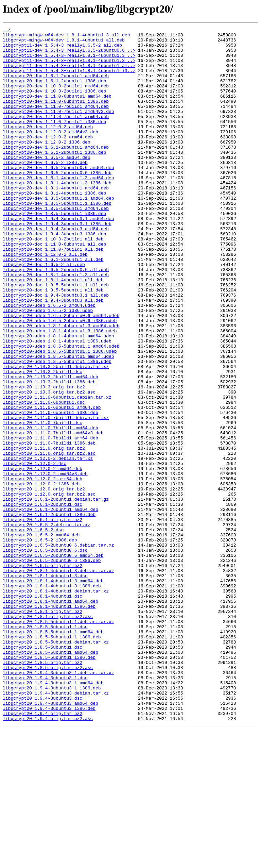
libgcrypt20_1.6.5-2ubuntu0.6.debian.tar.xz (58, 649)
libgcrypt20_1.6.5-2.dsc (33, 631)
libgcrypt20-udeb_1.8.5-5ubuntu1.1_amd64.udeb (61, 410)
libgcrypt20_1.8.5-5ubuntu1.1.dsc (45, 747)
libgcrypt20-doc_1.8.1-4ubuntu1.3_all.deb (56, 324)
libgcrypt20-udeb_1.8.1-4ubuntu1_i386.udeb (57, 404)
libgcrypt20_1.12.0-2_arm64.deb (42, 569)
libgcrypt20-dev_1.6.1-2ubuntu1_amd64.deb (56, 171)
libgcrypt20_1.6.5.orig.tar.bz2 (42, 673)
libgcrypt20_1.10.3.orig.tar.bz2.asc (49, 465)
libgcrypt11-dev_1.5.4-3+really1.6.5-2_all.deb (62, 49)
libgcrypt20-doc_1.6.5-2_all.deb (44, 312)
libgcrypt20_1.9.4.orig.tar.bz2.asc (48, 857)
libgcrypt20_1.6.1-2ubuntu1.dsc (42, 600)
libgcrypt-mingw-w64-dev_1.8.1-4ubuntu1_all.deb (64, 43)
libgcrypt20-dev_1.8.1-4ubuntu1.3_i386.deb (57, 214)
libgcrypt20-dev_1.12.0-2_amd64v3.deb (50, 153)
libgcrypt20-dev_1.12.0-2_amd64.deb (48, 147)
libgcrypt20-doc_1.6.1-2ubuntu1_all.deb (53, 306)
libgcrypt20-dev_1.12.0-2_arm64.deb (48, 159)
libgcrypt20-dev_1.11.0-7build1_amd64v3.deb (58, 129)
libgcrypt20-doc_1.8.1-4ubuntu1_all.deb (53, 331)
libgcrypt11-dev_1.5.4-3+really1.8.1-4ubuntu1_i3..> (69, 80)
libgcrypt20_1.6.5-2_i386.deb (40, 643)
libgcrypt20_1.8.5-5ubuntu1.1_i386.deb (52, 759)
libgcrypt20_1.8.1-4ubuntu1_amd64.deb (50, 716)
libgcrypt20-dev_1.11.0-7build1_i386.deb (54, 141)
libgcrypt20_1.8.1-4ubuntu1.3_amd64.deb (53, 692)
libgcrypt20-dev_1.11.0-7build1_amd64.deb (56, 122)
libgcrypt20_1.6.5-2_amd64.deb (41, 637)
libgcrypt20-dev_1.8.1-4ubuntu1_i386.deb (54, 227)
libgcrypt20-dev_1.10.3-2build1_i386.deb (54, 104)
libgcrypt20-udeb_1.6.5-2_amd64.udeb (49, 361)
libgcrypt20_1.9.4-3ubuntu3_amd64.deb (50, 839)
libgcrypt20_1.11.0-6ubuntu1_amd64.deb (52, 484)
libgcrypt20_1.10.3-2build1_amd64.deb (50, 447)
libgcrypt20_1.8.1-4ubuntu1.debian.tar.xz (56, 704)
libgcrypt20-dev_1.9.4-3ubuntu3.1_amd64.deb (58, 257)
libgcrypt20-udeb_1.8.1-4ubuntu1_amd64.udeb (58, 398)
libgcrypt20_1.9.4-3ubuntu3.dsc (42, 833)
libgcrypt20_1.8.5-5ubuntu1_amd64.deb (50, 778)
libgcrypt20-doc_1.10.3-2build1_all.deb (53, 282)
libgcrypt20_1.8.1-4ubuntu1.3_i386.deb (52, 698)
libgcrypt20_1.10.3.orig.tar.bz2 (44, 459)
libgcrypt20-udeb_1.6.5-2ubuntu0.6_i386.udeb (60, 380)
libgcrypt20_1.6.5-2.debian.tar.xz (46, 624)
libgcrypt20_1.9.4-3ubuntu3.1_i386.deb (52, 820)
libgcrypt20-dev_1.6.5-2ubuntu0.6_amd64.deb (58, 196)
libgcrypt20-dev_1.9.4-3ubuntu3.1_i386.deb (57, 263)
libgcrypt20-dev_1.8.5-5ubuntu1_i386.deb (54, 251)
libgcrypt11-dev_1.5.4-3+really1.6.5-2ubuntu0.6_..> (69, 55)
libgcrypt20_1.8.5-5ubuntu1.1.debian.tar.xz (58, 741)
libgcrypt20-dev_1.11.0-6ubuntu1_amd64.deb (57, 110)
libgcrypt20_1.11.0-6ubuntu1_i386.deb (50, 490)
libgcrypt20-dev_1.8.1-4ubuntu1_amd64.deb (56, 220)
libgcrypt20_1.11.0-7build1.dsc (42, 502)
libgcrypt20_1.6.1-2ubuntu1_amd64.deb (50, 606)
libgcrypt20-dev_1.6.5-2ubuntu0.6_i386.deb (57, 202)
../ (7, 31)
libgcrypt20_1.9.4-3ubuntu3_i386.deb (49, 845)
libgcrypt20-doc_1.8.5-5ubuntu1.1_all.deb (56, 337)
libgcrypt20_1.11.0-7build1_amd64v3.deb (53, 514)
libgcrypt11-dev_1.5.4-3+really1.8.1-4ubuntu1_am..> (69, 73)
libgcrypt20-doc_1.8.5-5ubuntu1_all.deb (53, 343)
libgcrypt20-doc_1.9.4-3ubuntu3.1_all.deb (56, 349)
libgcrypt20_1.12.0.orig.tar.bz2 (44, 582)
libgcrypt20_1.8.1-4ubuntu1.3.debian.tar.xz (58, 680)
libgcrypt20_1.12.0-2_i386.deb (41, 575)
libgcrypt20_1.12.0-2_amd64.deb (42, 557)
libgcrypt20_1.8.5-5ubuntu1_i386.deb (49, 784)
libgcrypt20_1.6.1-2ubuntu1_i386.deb (49, 612)
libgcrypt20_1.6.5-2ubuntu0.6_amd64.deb (53, 661)
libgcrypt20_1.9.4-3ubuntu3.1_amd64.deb (53, 814)
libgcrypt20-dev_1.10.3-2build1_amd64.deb (56, 98)
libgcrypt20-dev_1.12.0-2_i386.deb (46, 165)
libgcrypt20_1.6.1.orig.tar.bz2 (42, 618)
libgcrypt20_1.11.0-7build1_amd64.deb (50, 508)
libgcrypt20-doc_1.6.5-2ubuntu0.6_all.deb (56, 318)
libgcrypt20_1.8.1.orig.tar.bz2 (42, 729)
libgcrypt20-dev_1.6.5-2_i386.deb (45, 190)
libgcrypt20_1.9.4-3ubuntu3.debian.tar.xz (56, 827)
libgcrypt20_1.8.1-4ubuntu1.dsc (42, 710)
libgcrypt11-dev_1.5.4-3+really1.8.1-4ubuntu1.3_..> (69, 61)
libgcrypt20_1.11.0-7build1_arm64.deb (50, 520)
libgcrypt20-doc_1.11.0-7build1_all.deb (53, 294)
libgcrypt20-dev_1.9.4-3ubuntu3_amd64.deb (56, 269)
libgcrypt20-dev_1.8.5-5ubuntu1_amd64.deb (56, 245)
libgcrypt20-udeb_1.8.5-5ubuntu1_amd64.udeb (58, 422)
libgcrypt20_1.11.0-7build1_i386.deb (49, 527)
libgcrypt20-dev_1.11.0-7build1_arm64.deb (56, 135)
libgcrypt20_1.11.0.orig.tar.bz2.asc (49, 539)
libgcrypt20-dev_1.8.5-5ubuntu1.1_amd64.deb (58, 233)
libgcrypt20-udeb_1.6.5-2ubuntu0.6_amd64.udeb (61, 373)
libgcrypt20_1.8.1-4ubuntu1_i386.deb (49, 722)
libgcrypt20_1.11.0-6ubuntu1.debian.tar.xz (57, 471)
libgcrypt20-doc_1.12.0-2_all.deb (45, 300)
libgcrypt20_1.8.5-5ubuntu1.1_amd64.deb (53, 753)
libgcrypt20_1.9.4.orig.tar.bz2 (42, 851)
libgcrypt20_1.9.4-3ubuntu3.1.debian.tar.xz (58, 802)
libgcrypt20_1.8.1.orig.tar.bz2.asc (48, 735)
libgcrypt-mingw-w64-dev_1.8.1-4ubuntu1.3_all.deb (66, 37)
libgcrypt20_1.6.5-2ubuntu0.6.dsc (45, 655)
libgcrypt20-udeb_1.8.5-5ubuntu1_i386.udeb (57, 429)
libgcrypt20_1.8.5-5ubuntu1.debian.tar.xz (56, 765)
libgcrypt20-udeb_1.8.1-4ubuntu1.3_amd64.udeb (61, 386)
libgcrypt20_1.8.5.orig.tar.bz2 (42, 790)
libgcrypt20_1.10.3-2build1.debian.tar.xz (56, 435)
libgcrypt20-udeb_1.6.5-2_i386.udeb (48, 367)
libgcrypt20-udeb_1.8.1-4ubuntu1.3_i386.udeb (60, 392)
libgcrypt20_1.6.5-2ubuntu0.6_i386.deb (52, 667)
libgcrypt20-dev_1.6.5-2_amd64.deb (46, 184)
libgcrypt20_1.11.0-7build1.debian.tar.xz (56, 496)
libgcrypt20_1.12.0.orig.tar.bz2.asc (49, 588)
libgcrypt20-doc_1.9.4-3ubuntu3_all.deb (53, 355)
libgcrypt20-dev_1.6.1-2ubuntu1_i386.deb (54, 178)
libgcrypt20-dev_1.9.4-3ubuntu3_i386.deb (54, 276)
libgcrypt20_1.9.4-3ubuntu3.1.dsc (45, 808)
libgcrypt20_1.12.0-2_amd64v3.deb (45, 563)
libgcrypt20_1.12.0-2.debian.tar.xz (48, 545)
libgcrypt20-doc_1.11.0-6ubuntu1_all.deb (54, 288)
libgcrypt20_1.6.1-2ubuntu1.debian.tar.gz (56, 594)
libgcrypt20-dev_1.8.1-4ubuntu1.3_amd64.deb (58, 208)
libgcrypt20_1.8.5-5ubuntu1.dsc (42, 771)
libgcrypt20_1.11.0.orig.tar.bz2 (44, 533)
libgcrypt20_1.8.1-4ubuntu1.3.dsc (45, 686)
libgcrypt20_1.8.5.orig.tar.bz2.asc (48, 796)
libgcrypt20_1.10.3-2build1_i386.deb (49, 453)
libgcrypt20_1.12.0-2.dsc (34, 551)
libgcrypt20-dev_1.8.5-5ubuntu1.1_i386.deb (57, 239)
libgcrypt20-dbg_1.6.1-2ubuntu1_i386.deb (54, 92)
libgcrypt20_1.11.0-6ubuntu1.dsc (44, 478)
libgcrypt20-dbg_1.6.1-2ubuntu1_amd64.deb (56, 86)
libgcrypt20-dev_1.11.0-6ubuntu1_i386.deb (56, 116)
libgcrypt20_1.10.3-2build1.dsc (42, 441)
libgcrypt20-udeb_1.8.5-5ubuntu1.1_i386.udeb (60, 416)
